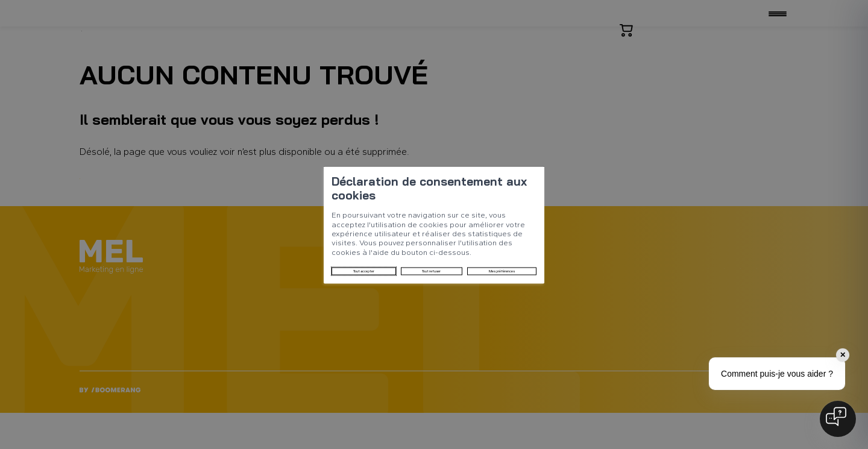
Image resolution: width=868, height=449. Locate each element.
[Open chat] (838, 419)
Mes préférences (377, 250)
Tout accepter (228, 250)
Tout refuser (300, 250)
